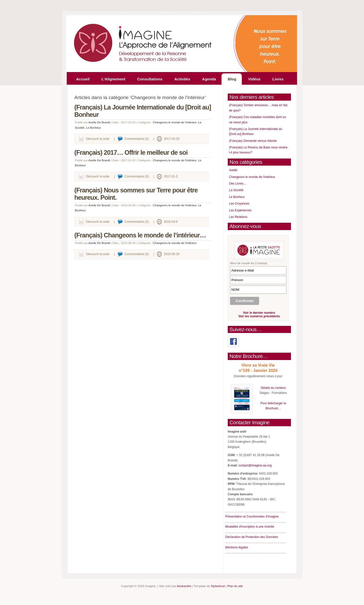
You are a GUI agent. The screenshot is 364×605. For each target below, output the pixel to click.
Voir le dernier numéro (259, 313)
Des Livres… (238, 184)
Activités (182, 79)
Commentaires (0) (137, 139)
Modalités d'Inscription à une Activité (250, 527)
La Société (236, 190)
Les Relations (238, 217)
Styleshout (218, 586)
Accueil (83, 79)
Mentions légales (237, 547)
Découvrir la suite (98, 139)
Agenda (209, 79)
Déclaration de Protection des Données (252, 537)
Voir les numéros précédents (259, 316)
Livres (278, 79)
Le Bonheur (93, 128)
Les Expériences (240, 210)
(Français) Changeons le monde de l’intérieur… (140, 235)
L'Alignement (113, 79)
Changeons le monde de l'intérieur (175, 122)
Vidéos (254, 79)
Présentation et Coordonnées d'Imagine (252, 517)
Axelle (233, 170)
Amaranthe (184, 586)
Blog (232, 79)
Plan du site (235, 586)
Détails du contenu (273, 388)
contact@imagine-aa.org (255, 465)
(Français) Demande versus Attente (253, 141)
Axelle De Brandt (99, 122)
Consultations (150, 79)
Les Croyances (239, 204)
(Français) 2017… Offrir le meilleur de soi (131, 152)
